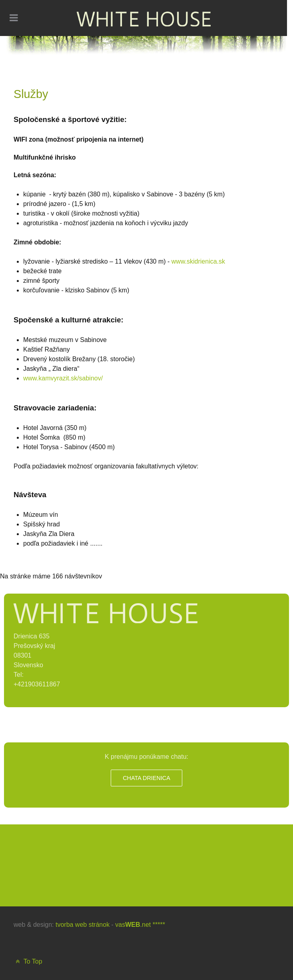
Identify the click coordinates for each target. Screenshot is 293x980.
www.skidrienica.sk (198, 261)
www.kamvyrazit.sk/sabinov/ (63, 378)
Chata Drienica (146, 778)
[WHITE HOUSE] (144, 18)
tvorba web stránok (83, 925)
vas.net (133, 925)
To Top (28, 961)
